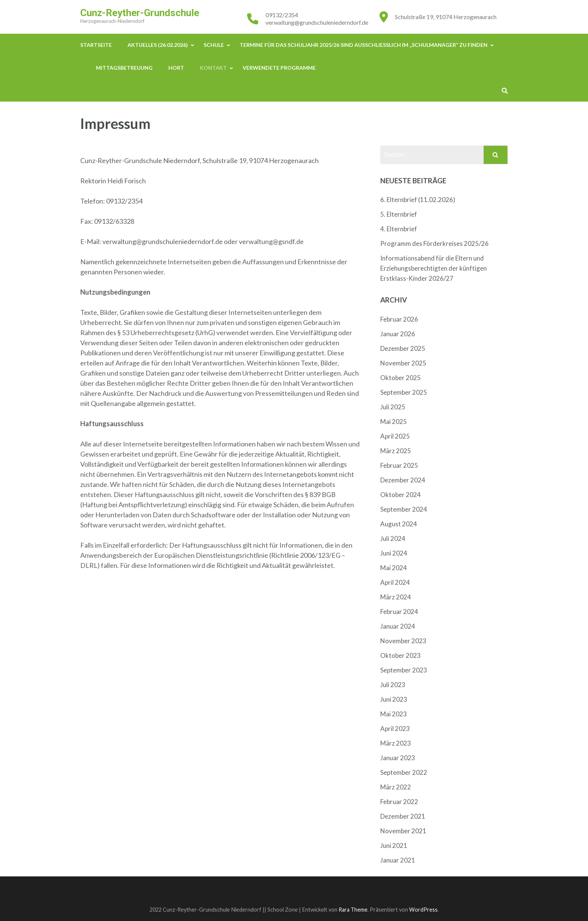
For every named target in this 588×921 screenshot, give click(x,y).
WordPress (423, 910)
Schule (214, 45)
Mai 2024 (394, 568)
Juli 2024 (393, 538)
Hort (176, 68)
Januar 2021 (398, 860)
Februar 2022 (399, 802)
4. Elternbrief (399, 229)
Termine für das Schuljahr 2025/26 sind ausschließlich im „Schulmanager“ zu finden (364, 45)
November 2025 (403, 363)
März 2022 (396, 787)
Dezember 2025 (403, 348)
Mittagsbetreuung (124, 68)
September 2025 (404, 392)
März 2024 (396, 597)
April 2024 (395, 582)
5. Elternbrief (399, 214)
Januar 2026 (398, 334)
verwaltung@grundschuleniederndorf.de (317, 22)
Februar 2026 (399, 319)
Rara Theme (353, 910)
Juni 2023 (394, 699)
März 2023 (396, 743)
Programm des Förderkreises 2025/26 (434, 243)
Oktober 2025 (400, 378)
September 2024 (404, 509)
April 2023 (395, 729)
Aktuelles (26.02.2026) (158, 45)
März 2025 (396, 451)
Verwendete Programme (279, 68)
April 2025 (395, 436)
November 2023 (403, 641)
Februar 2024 (399, 612)
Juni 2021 (394, 845)
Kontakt (213, 68)
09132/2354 (282, 15)
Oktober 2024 (400, 495)
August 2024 (399, 524)
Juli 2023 (393, 685)
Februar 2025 (399, 465)
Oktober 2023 (400, 655)
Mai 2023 (394, 714)
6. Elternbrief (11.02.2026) (418, 200)
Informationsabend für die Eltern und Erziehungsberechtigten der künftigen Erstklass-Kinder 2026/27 (433, 268)
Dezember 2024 (403, 480)
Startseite (96, 45)
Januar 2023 (398, 758)
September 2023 (404, 670)
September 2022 (404, 772)
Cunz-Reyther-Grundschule (140, 13)
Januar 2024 (398, 626)
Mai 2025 (394, 422)
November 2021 (403, 831)
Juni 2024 (394, 553)
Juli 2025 (393, 407)
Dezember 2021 (403, 816)
